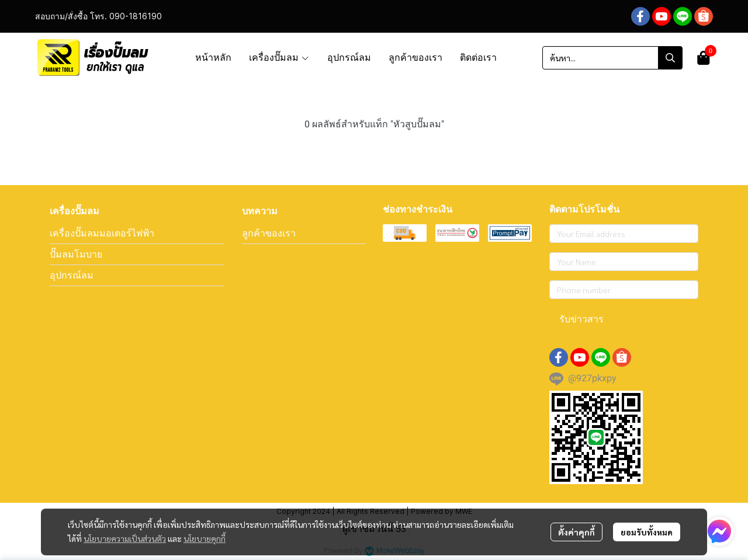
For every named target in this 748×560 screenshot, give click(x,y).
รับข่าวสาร (581, 319)
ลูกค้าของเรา (269, 233)
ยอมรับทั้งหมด (647, 532)
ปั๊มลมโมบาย (76, 254)
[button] (612, 58)
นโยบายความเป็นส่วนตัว (125, 538)
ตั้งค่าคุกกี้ (576, 532)
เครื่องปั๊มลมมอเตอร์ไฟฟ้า (102, 233)
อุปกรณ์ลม (72, 275)
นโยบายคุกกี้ (205, 538)
